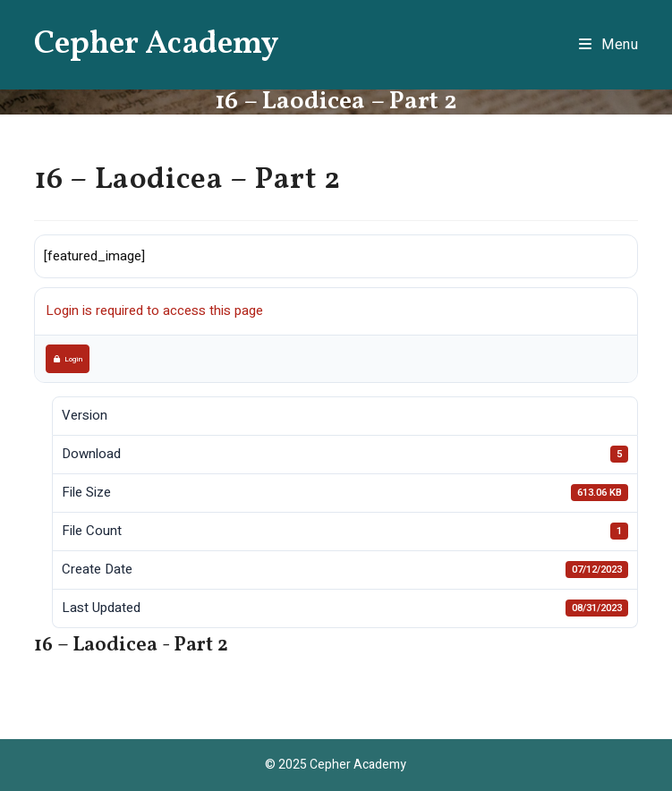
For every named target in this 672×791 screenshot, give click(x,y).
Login (68, 359)
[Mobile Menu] (609, 45)
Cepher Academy (157, 45)
